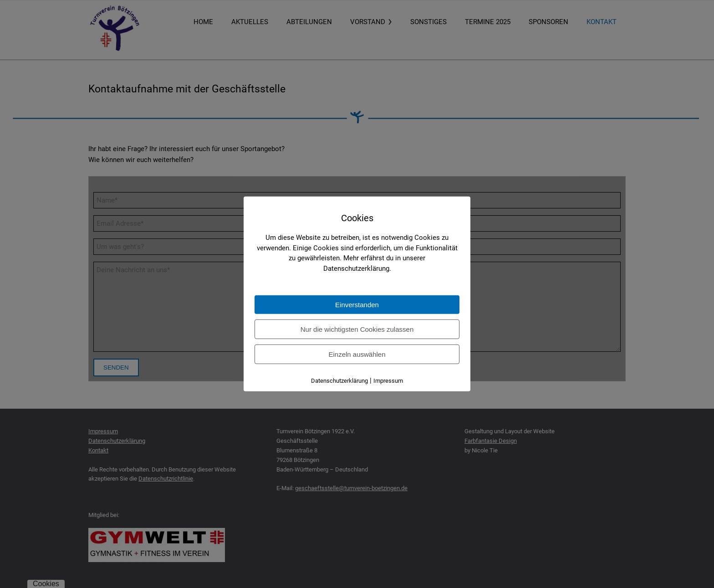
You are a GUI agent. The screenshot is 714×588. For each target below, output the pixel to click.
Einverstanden (357, 305)
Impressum (388, 381)
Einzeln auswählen (357, 354)
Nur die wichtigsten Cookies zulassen (357, 329)
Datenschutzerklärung (339, 381)
